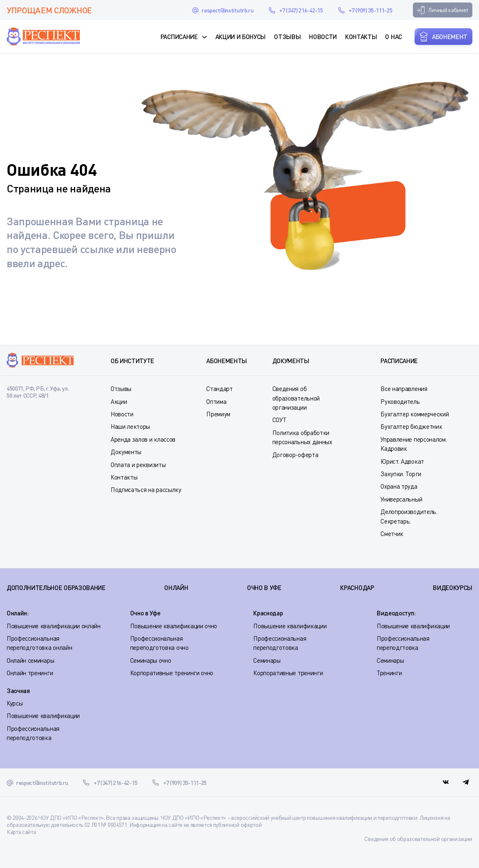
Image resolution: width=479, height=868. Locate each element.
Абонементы (227, 361)
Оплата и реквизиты (138, 465)
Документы (126, 452)
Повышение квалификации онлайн (54, 626)
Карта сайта (21, 832)
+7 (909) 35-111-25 (370, 10)
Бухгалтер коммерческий (415, 414)
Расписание (179, 37)
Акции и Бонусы (241, 37)
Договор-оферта (295, 455)
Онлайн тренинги (30, 673)
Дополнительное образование (56, 588)
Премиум (218, 414)
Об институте (132, 361)
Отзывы (287, 37)
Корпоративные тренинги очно (172, 673)
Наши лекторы (130, 426)
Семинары (267, 660)
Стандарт (219, 389)
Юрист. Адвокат (402, 461)
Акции (119, 401)
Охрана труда (399, 486)
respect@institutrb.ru (227, 10)
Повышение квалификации (290, 626)
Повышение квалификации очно (174, 626)
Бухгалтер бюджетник (411, 426)
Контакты (361, 37)
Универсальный (401, 499)
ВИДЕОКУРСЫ (453, 588)
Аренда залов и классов (143, 439)
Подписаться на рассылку (146, 489)
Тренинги (389, 673)
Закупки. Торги (401, 474)
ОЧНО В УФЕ (264, 588)
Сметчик (392, 534)
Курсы (15, 703)
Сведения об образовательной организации (296, 398)
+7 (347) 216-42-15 (301, 10)
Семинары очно (151, 660)
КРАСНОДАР (357, 588)
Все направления (404, 389)
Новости (323, 37)
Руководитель (400, 401)
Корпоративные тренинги (288, 673)
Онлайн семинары (30, 660)
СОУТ (279, 420)
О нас (393, 37)
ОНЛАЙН (176, 588)
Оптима (216, 401)
